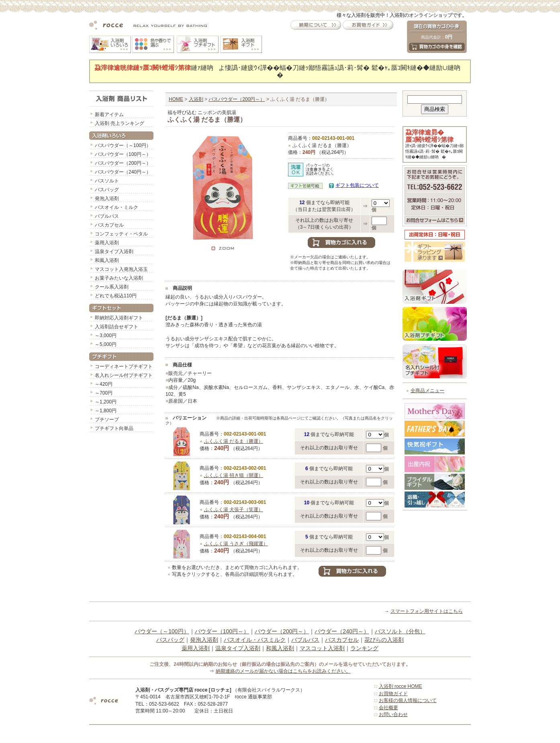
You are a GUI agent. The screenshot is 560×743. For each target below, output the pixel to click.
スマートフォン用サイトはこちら (427, 611)
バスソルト (107, 181)
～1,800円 (106, 411)
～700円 (104, 393)
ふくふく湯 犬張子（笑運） (234, 510)
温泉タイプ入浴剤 (114, 252)
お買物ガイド (393, 694)
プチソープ (107, 420)
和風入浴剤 (107, 260)
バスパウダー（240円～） (123, 172)
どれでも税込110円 (116, 296)
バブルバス (107, 216)
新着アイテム (109, 115)
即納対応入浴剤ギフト (119, 318)
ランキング (364, 648)
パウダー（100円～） (222, 631)
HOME (176, 99)
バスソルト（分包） (400, 631)
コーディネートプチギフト (124, 366)
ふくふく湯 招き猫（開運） (234, 475)
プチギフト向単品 (114, 428)
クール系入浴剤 (112, 287)
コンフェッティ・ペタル (121, 234)
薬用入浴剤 (107, 243)
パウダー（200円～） (282, 631)
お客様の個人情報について (408, 700)
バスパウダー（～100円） (123, 145)
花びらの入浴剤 (384, 640)
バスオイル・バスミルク (255, 640)
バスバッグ (107, 190)
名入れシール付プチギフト (124, 375)
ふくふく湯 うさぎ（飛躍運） (236, 544)
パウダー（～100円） (162, 631)
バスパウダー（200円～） (123, 163)
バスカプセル (109, 225)
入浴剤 (196, 99)
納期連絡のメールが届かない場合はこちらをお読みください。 (283, 671)
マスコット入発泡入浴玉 (121, 269)
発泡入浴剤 (107, 199)
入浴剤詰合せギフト (116, 327)
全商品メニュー (427, 391)
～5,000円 (106, 344)
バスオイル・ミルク (116, 207)
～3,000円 (106, 336)
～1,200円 (106, 402)
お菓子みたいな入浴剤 (119, 278)
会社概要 (388, 708)
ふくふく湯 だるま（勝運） (234, 441)
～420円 (104, 384)
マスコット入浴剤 (322, 648)
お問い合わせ (393, 714)
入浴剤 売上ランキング (120, 123)
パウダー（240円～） (342, 631)
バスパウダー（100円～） (123, 154)
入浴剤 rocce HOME (401, 686)
